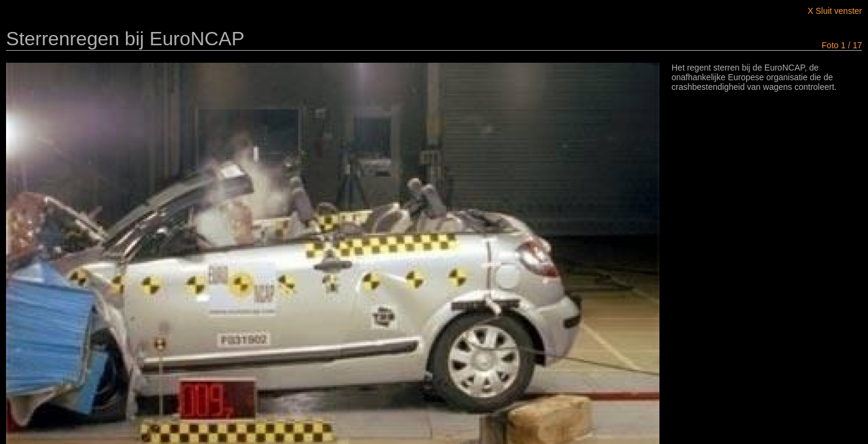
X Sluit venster (835, 11)
